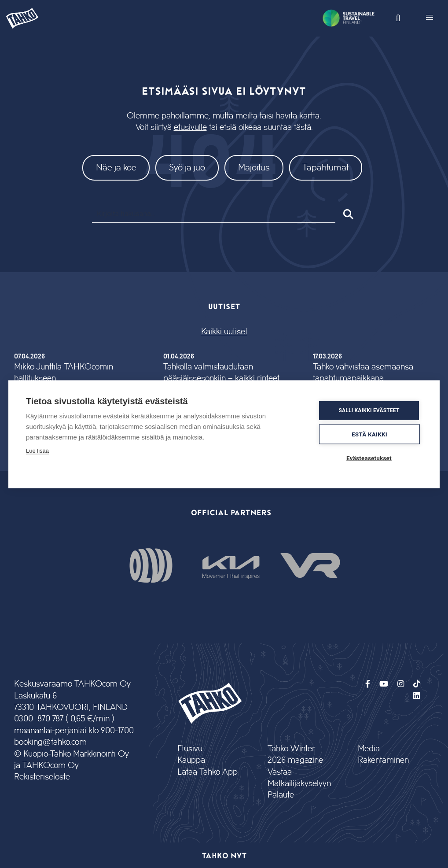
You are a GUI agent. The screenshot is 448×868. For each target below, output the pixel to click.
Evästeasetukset (369, 458)
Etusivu (190, 749)
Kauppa (191, 760)
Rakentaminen (383, 760)
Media (369, 749)
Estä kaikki (369, 434)
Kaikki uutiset (224, 332)
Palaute (281, 795)
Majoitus (254, 168)
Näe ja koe (116, 168)
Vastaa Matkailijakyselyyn (299, 778)
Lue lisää (37, 450)
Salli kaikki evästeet (369, 410)
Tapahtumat (325, 168)
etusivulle (190, 127)
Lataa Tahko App (207, 772)
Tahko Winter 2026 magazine (295, 755)
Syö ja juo (187, 168)
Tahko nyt (224, 855)
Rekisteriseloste (42, 777)
